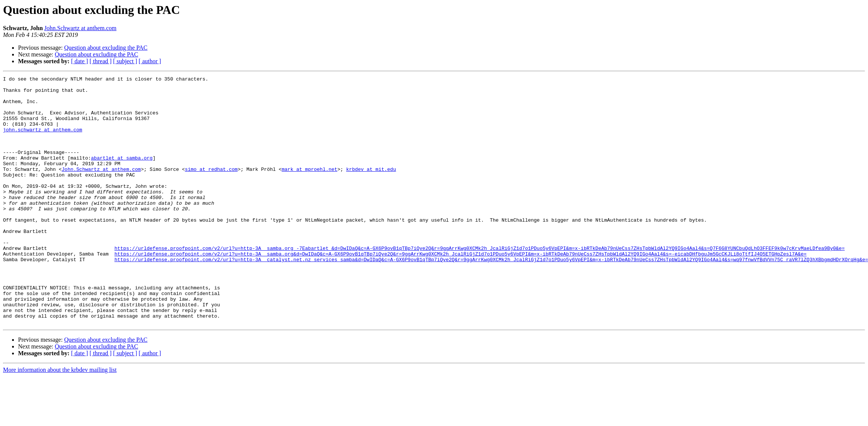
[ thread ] (101, 61)
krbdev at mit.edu (371, 188)
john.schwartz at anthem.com (43, 141)
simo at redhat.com (211, 188)
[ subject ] (125, 61)
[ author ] (150, 61)
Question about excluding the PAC (106, 48)
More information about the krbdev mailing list (60, 419)
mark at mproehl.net (309, 188)
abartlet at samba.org (122, 175)
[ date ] (80, 61)
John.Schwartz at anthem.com (80, 28)
